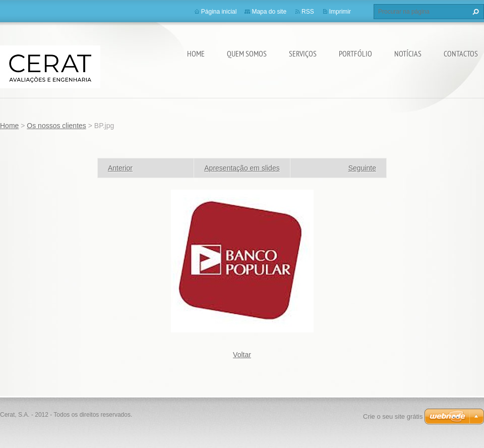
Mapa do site (269, 12)
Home (196, 53)
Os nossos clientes (56, 126)
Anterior (120, 168)
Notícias (408, 53)
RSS (308, 12)
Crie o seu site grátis (393, 416)
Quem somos (247, 53)
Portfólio (355, 53)
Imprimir (340, 12)
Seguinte (362, 168)
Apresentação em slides (242, 168)
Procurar (474, 12)
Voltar (242, 355)
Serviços (303, 53)
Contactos (461, 53)
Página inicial (219, 12)
